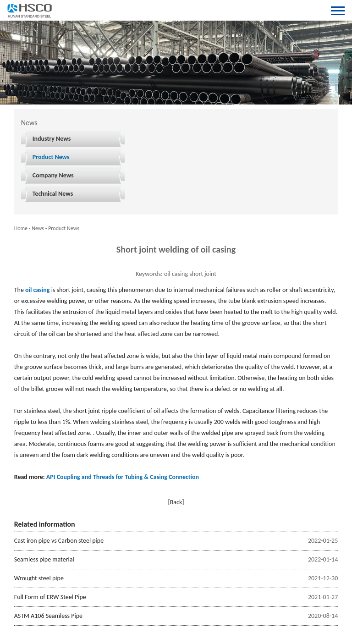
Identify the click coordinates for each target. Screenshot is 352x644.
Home (21, 228)
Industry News (52, 139)
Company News (53, 175)
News (38, 228)
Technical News (53, 194)
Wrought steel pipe (39, 578)
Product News (51, 157)
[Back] (176, 502)
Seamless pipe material (44, 559)
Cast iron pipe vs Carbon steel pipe (59, 541)
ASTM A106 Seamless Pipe (48, 616)
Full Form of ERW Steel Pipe (50, 597)
